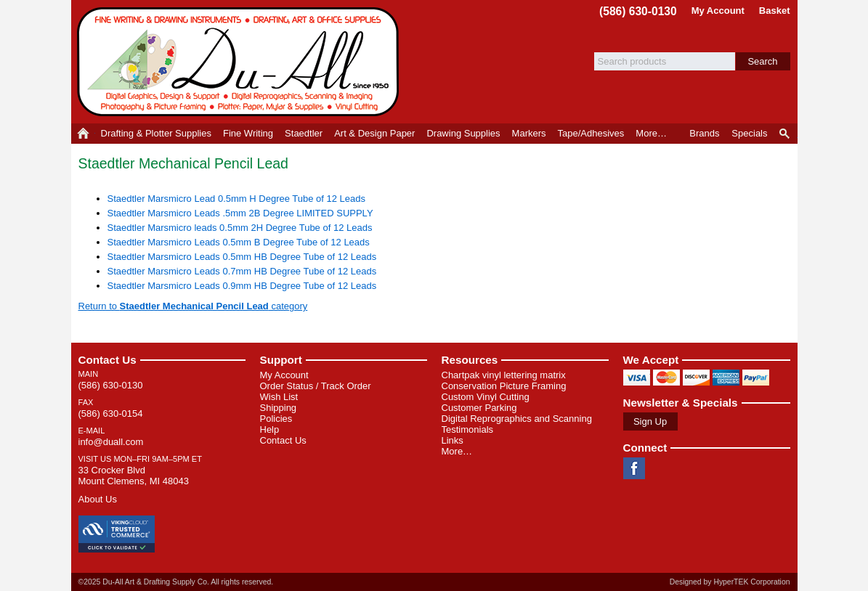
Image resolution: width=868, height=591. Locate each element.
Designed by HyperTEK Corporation (730, 582)
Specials (749, 133)
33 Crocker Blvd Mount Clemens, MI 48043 (134, 476)
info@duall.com (111, 442)
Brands (704, 133)
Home (83, 134)
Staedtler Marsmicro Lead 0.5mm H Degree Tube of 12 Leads (237, 199)
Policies (276, 419)
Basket (775, 11)
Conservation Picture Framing (504, 386)
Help (270, 429)
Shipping (279, 408)
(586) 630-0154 (111, 413)
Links (453, 440)
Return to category (193, 306)
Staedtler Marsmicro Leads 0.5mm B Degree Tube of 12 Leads (239, 242)
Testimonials (468, 429)
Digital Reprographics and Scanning (517, 419)
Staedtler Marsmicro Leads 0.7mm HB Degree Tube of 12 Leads (242, 271)
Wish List (279, 397)
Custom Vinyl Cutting (486, 397)
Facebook (634, 468)
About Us (98, 499)
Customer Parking (479, 408)
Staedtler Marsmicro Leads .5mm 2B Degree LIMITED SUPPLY (240, 213)
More (651, 133)
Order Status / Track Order (316, 386)
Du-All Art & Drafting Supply (240, 62)
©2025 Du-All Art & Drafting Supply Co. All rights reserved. (176, 582)
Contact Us (108, 360)
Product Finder (786, 134)
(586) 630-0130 (638, 11)
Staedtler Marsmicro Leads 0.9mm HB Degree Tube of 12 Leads (242, 286)
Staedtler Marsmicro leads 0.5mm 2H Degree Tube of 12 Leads (240, 228)
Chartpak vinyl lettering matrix (504, 375)
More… (457, 451)
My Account (718, 11)
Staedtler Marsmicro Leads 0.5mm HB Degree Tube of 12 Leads (242, 257)
